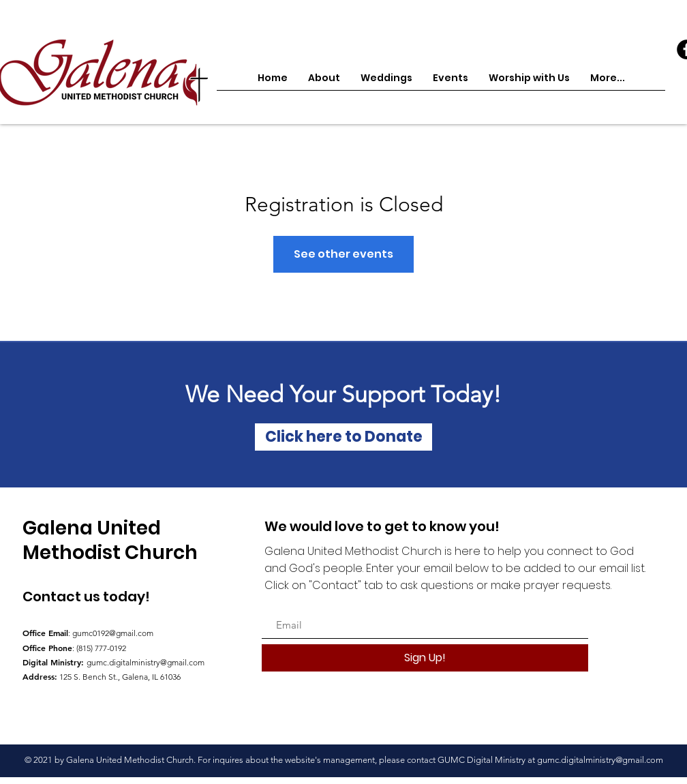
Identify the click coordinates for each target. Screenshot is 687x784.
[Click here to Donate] (343, 437)
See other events (343, 254)
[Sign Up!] (425, 658)
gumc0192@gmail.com (113, 633)
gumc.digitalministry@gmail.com (146, 662)
